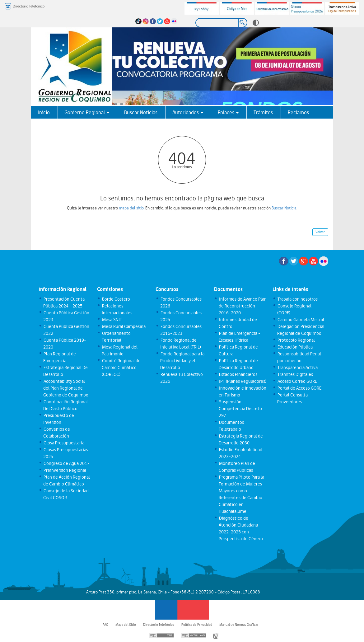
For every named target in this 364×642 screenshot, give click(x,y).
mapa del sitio (131, 208)
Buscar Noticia (284, 208)
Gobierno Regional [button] (87, 112)
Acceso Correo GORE (297, 381)
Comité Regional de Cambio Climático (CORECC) (121, 368)
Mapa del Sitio (126, 625)
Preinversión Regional (65, 470)
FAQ (105, 625)
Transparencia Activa (297, 368)
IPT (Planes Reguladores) (242, 381)
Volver (320, 232)
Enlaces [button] (228, 112)
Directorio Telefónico (159, 625)
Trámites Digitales (295, 374)
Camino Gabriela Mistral (301, 320)
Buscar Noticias (141, 112)
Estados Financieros (238, 374)
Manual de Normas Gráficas (239, 625)
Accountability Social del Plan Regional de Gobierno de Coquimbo (66, 388)
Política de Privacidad (197, 625)
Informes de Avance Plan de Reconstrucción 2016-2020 (243, 306)
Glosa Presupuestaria (64, 443)
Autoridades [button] (188, 112)
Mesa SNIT (112, 320)
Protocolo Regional (296, 340)
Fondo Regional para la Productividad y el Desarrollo (182, 361)
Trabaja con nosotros (297, 299)
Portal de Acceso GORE (299, 388)
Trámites (263, 112)
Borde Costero (116, 299)
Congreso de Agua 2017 (66, 463)
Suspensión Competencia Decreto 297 (240, 409)
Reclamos (298, 112)
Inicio (44, 112)
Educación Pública (295, 347)
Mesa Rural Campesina (124, 326)
